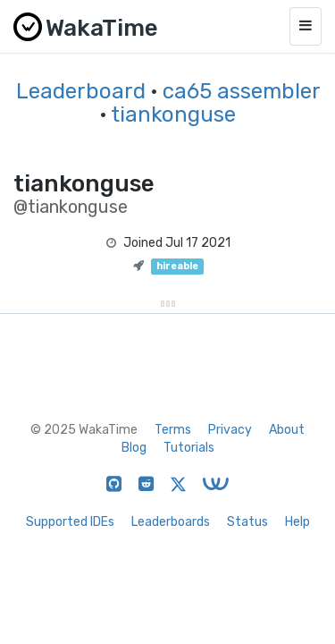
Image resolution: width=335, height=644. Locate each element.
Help (297, 522)
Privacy (230, 430)
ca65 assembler (241, 91)
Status (247, 522)
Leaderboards (171, 522)
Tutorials (189, 448)
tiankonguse (173, 114)
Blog (134, 448)
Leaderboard (81, 91)
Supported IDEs (70, 522)
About (287, 430)
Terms (173, 430)
